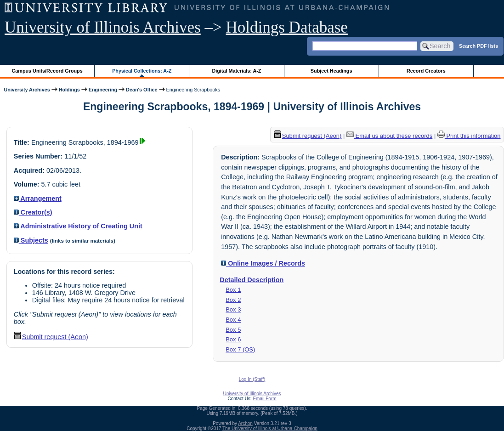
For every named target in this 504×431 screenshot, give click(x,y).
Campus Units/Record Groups (47, 71)
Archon (245, 423)
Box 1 (233, 290)
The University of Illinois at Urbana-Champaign (270, 428)
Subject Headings (331, 71)
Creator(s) (33, 212)
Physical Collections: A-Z (142, 71)
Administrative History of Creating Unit (78, 226)
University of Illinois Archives (103, 27)
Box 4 (233, 320)
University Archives (27, 90)
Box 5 (233, 330)
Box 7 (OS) (240, 349)
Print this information (469, 136)
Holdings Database (287, 27)
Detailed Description (252, 280)
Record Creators (426, 71)
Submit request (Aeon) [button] (51, 337)
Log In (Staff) (252, 379)
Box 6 (233, 339)
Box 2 (233, 300)
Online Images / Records (263, 263)
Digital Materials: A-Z (236, 71)
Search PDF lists (479, 45)
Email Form (264, 399)
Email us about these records (389, 136)
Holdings (69, 90)
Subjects (31, 240)
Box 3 (233, 309)
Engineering (103, 90)
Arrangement (38, 198)
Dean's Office (142, 90)
